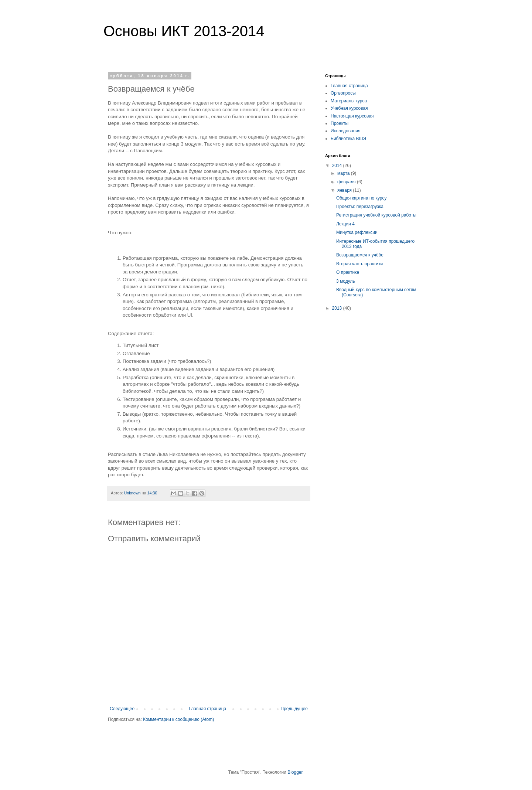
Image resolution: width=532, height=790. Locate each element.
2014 (338, 166)
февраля (347, 182)
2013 (338, 308)
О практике (348, 272)
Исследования (345, 131)
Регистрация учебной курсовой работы (376, 215)
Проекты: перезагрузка (360, 207)
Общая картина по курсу (361, 198)
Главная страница (208, 709)
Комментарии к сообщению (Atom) (178, 719)
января (345, 190)
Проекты (340, 123)
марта (344, 173)
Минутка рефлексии (357, 232)
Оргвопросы (343, 93)
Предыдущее (294, 709)
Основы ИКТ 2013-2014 (184, 31)
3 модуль (346, 281)
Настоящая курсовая (352, 116)
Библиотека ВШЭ (348, 139)
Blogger (295, 772)
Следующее (122, 709)
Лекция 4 (345, 224)
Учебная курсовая (349, 108)
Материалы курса (349, 101)
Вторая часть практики (359, 264)
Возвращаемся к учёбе (360, 255)
